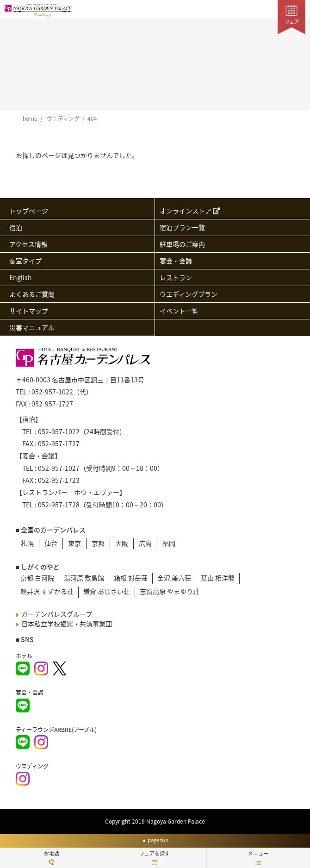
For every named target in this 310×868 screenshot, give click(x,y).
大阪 (122, 543)
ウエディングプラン (189, 294)
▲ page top (155, 840)
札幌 (27, 543)
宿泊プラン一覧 (182, 227)
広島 (145, 543)
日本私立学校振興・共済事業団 (64, 624)
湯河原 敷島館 (84, 578)
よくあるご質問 (32, 294)
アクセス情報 (28, 244)
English (21, 277)
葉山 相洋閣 (218, 578)
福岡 (169, 543)
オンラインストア (190, 211)
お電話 (52, 857)
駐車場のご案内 (182, 244)
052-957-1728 (59, 505)
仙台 (51, 543)
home (30, 119)
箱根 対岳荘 (131, 578)
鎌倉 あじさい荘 (107, 591)
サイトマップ (29, 311)
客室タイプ (25, 261)
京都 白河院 (37, 578)
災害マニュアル (32, 327)
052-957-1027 (59, 468)
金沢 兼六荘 (174, 578)
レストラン (176, 277)
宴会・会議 (176, 261)
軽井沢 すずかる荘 (47, 591)
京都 (98, 543)
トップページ (29, 211)
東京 (74, 543)
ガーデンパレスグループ (54, 614)
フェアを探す (155, 857)
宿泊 (16, 227)
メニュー (258, 857)
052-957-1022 (52, 392)
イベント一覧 (179, 311)
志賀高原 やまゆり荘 (170, 591)
